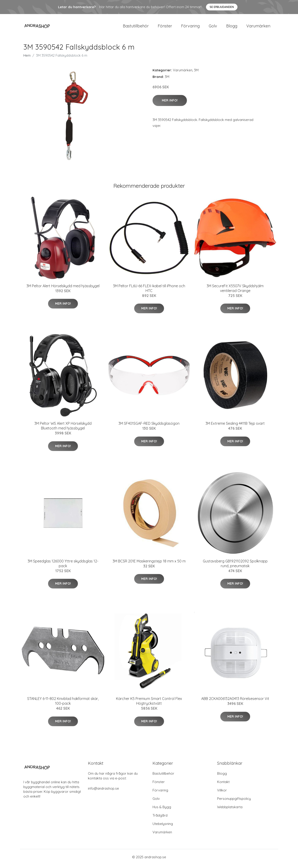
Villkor (222, 793)
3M (196, 73)
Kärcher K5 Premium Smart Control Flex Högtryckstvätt (149, 704)
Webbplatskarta (230, 810)
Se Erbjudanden (222, 7)
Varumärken (258, 28)
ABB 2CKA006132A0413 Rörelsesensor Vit (235, 702)
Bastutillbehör (136, 28)
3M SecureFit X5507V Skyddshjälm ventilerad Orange (235, 291)
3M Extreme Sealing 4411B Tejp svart (235, 427)
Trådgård (160, 819)
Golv (213, 28)
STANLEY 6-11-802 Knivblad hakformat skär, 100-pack (63, 704)
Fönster (165, 28)
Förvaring (190, 28)
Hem (27, 59)
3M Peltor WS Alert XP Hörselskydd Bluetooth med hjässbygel (63, 429)
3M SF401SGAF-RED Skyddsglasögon (149, 427)
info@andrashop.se (103, 792)
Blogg (232, 28)
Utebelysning (163, 827)
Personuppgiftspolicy (234, 802)
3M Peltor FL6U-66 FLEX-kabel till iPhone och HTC (149, 291)
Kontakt (223, 785)
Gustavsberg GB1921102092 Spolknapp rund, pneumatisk (235, 567)
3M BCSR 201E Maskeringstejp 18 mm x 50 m (149, 564)
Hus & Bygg (162, 810)
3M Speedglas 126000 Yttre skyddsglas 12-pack (63, 567)
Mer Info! (170, 104)
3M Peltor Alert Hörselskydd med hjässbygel (63, 289)
